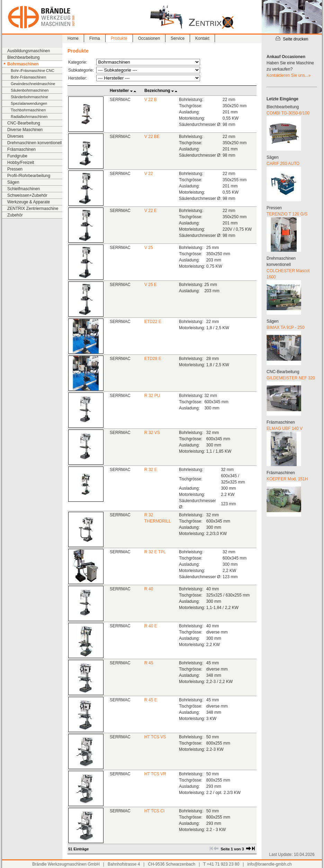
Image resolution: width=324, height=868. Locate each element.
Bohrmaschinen (23, 64)
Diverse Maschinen (25, 130)
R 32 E (151, 470)
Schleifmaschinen (24, 189)
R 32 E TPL (155, 552)
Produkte (119, 38)
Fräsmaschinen (21, 149)
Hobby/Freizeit (21, 163)
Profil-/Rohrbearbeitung (29, 176)
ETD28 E (153, 359)
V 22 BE (152, 137)
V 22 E (151, 211)
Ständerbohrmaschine (29, 97)
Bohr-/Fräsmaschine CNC (33, 71)
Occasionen (149, 38)
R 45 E (151, 700)
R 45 (149, 663)
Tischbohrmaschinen (28, 110)
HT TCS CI (154, 811)
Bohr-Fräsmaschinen (28, 77)
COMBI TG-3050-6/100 (288, 113)
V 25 (149, 248)
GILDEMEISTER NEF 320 (291, 378)
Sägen (13, 182)
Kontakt (202, 38)
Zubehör (15, 215)
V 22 (149, 174)
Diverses (15, 136)
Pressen (15, 169)
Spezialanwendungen (29, 103)
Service (178, 38)
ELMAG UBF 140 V (285, 428)
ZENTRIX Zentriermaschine (33, 209)
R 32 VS (152, 433)
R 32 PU (152, 396)
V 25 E (151, 285)
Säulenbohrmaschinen (30, 90)
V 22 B (151, 100)
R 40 (149, 589)
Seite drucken (292, 39)
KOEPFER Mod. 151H (287, 479)
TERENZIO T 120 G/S (287, 214)
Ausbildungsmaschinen (29, 51)
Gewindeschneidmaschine (33, 84)
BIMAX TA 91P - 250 (285, 327)
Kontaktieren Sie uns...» (289, 75)
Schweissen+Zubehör (27, 195)
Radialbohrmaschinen (29, 117)
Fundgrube (17, 156)
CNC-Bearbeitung (24, 123)
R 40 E (151, 626)
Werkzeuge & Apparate (29, 202)
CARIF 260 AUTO (283, 164)
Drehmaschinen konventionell (34, 143)
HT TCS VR (155, 774)
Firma (95, 38)
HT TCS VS (155, 737)
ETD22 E (153, 322)
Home (73, 38)
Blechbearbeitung (23, 57)
